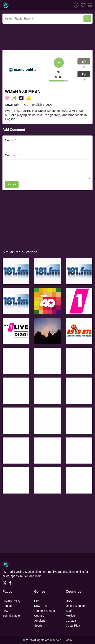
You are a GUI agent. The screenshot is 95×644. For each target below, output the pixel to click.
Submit (12, 184)
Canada (71, 621)
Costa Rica (73, 626)
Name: (11, 140)
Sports (38, 626)
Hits (37, 601)
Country (39, 616)
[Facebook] (11, 582)
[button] (59, 71)
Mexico (70, 616)
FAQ (5, 611)
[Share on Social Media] (22, 98)
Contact (7, 606)
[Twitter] (5, 582)
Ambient (39, 621)
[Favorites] (82, 5)
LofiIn (68, 640)
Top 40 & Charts (45, 611)
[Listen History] (75, 5)
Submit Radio (11, 616)
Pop (26, 105)
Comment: (13, 155)
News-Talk (12, 105)
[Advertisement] (47, 36)
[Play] (59, 63)
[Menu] (89, 5)
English (37, 105)
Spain (69, 611)
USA (49, 105)
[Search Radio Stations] (43, 19)
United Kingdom (76, 606)
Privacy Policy (11, 601)
